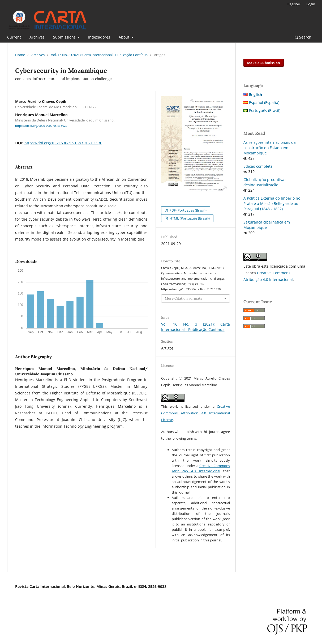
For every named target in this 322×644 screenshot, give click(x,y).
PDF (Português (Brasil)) (188, 210)
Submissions (65, 37)
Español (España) (264, 102)
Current (14, 37)
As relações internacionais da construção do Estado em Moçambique (270, 148)
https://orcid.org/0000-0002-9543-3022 (41, 126)
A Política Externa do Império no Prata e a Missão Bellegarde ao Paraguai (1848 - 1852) (272, 203)
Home (20, 55)
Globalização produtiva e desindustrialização (265, 182)
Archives (37, 37)
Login (311, 4)
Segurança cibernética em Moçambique (267, 225)
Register (294, 4)
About (124, 37)
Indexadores (99, 37)
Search (303, 37)
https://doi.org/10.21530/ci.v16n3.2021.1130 (63, 143)
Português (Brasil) (265, 110)
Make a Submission (264, 63)
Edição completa (258, 166)
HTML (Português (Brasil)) (189, 218)
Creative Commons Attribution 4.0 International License (196, 413)
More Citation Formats (183, 298)
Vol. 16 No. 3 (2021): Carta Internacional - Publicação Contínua (99, 55)
